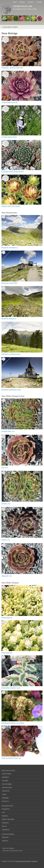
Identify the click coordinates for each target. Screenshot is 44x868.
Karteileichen (5, 777)
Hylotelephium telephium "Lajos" (11, 688)
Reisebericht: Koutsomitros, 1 (10, 248)
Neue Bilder (5, 781)
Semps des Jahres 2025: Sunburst (11, 206)
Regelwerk (5, 816)
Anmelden (39, 2)
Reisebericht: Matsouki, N (9, 319)
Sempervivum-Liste (23, 6)
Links (3, 812)
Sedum (15, 2)
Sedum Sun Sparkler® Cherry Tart (11, 758)
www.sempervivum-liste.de (24, 861)
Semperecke (5, 823)
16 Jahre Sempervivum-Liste (10, 102)
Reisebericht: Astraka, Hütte (9, 283)
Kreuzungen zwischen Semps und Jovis (13, 172)
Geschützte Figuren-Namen (9, 137)
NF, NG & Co (5, 801)
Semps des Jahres (7, 788)
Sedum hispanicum (7, 618)
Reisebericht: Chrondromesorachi (11, 354)
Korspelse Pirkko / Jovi (8, 431)
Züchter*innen (6, 830)
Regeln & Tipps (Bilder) (8, 819)
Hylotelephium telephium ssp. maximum (13, 723)
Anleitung (22, 2)
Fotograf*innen (6, 809)
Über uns (4, 826)
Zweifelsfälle (5, 798)
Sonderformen (6, 791)
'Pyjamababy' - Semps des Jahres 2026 (12, 68)
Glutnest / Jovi (6, 540)
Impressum (5, 841)
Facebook (35, 861)
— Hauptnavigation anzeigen (9, 27)
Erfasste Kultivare (7, 774)
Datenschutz (5, 837)
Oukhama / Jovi (6, 504)
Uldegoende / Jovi (7, 576)
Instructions (30, 2)
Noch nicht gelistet (7, 784)
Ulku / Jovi (5, 467)
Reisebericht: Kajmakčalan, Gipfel (11, 390)
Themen (4, 794)
